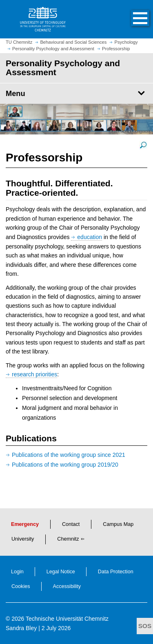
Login (17, 572)
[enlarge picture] (143, 145)
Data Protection (116, 572)
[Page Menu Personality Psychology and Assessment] (76, 94)
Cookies (21, 586)
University (23, 539)
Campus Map (118, 524)
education (90, 237)
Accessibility (67, 586)
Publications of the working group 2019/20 (65, 465)
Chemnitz (68, 539)
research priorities (34, 374)
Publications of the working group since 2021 (69, 455)
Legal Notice (61, 572)
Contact (71, 524)
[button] (132, 19)
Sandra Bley (21, 628)
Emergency (25, 524)
